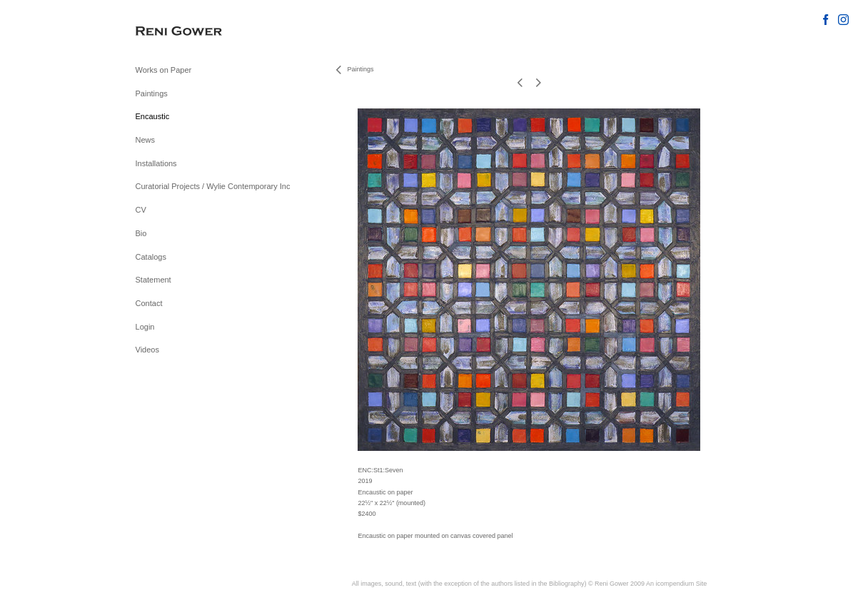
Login (145, 327)
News (146, 140)
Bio (141, 233)
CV (141, 210)
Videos (147, 350)
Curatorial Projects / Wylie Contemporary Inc (213, 186)
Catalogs (151, 257)
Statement (153, 280)
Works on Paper (164, 70)
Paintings (152, 93)
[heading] (171, 32)
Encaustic (153, 116)
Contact (149, 303)
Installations (156, 163)
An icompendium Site (676, 584)
